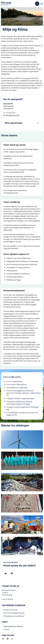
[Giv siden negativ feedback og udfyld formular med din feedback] (12, 573)
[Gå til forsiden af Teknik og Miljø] (17, 4)
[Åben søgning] (37, 4)
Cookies (6, 629)
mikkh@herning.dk (12, 115)
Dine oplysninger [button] (14, 123)
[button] (42, 4)
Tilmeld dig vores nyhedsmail (14, 616)
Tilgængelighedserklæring (13, 626)
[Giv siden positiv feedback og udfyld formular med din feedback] (6, 573)
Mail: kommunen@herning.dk (14, 613)
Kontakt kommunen (11, 610)
